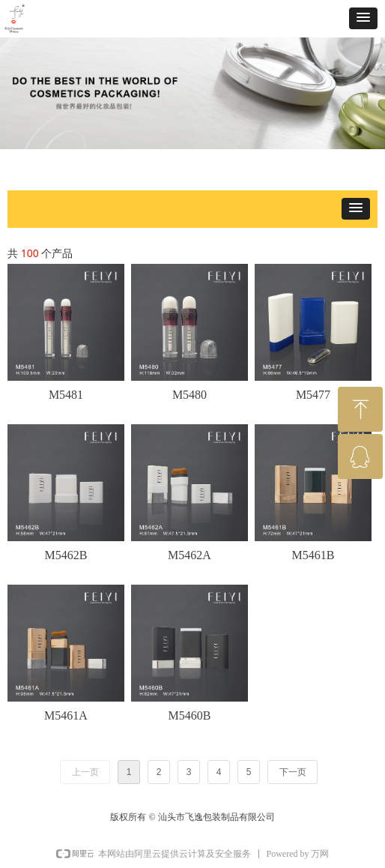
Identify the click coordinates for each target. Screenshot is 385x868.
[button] (363, 18)
